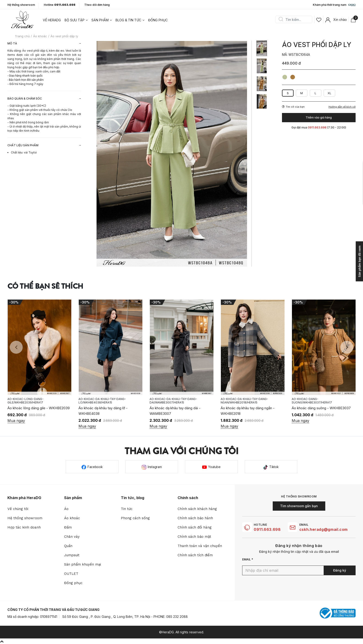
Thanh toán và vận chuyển (200, 546)
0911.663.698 (267, 529)
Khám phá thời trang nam (334, 5)
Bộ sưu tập (75, 20)
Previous (16, 347)
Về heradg (52, 20)
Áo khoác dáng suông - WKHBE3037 (321, 408)
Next (347, 347)
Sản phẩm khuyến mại (83, 564)
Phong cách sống (135, 518)
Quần (68, 546)
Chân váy (72, 537)
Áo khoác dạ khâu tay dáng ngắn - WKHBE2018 (248, 411)
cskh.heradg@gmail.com (324, 529)
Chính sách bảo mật (194, 537)
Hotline (60, 5)
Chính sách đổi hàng (195, 527)
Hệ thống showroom (21, 5)
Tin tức (127, 509)
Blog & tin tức (128, 20)
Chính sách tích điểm (195, 555)
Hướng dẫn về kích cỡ (342, 107)
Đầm (68, 527)
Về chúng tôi (18, 509)
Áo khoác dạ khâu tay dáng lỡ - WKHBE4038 (103, 411)
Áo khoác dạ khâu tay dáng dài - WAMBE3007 (175, 411)
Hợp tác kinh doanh (24, 527)
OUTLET (71, 574)
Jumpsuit (72, 555)
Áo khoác (72, 518)
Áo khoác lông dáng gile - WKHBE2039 (39, 408)
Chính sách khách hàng (197, 509)
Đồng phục (158, 20)
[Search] (295, 19)
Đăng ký (340, 570)
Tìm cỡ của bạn (293, 107)
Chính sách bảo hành (195, 518)
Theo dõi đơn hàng (97, 5)
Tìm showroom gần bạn (299, 506)
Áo (66, 509)
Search (281, 19)
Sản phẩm (100, 20)
